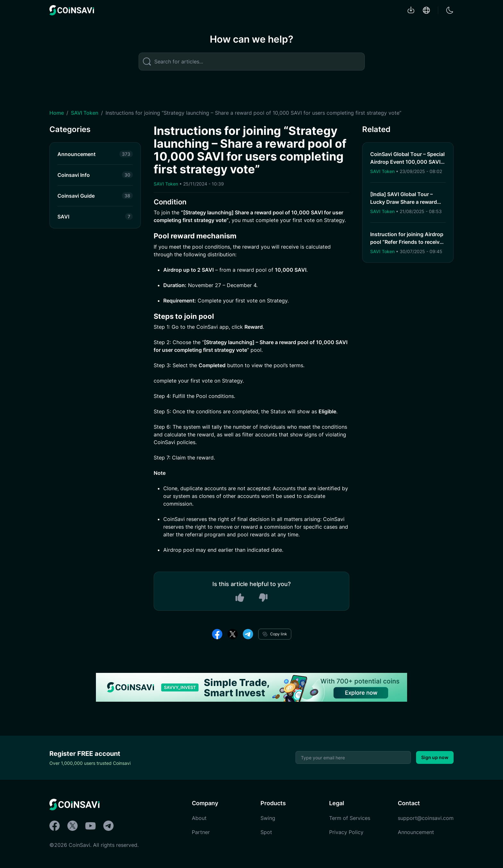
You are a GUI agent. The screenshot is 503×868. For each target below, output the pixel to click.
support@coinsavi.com (426, 818)
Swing (268, 818)
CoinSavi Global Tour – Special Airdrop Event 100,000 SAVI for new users (407, 162)
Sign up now (435, 757)
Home (57, 113)
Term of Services (350, 818)
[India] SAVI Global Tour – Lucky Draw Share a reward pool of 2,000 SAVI (404, 202)
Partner (201, 832)
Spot (266, 832)
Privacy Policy (346, 832)
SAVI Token (85, 113)
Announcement (416, 832)
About (199, 818)
